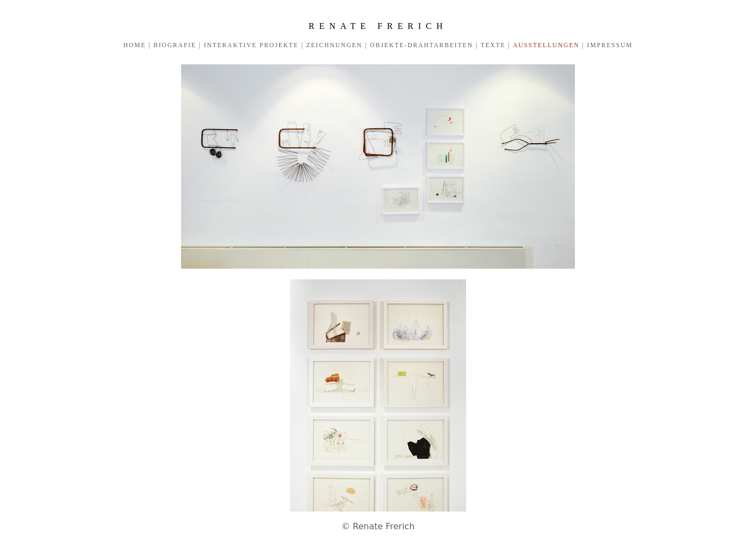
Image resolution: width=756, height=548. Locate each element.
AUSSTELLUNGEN (547, 45)
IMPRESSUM (609, 45)
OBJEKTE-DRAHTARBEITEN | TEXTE (437, 45)
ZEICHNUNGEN (335, 45)
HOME (134, 45)
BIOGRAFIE (175, 45)
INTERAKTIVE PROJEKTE (251, 45)
